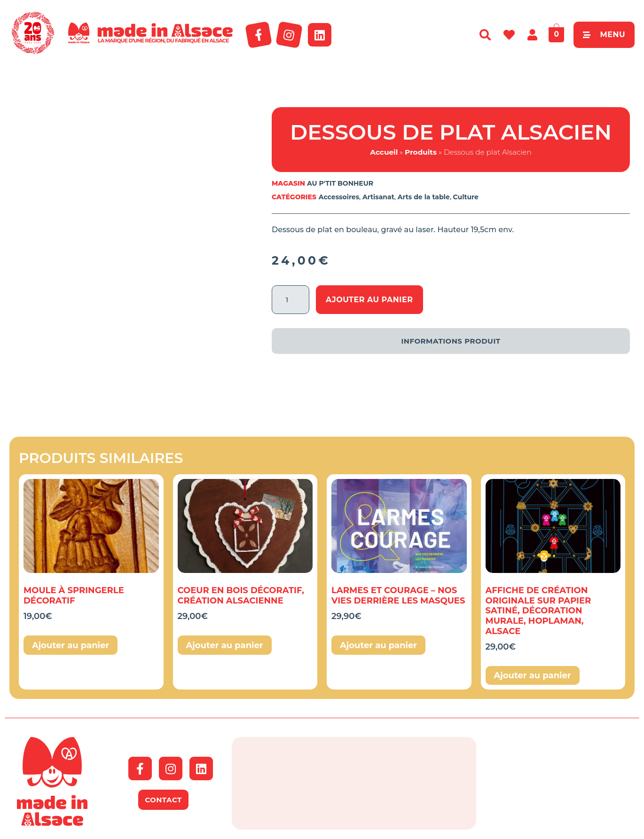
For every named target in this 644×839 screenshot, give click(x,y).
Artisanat (378, 197)
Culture (466, 197)
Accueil (384, 152)
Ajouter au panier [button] (71, 645)
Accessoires (339, 197)
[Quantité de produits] (291, 300)
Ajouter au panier (369, 300)
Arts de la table (424, 197)
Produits (421, 152)
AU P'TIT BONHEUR (340, 183)
